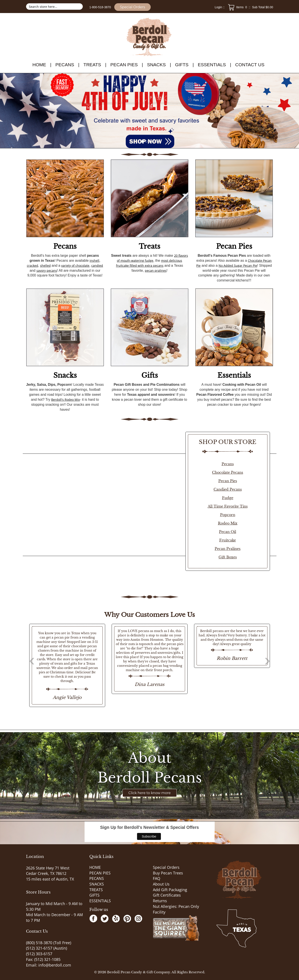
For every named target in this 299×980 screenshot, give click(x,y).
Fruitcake (228, 540)
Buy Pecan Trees (168, 873)
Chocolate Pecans (228, 472)
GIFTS (182, 65)
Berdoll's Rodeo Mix (65, 400)
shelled (45, 266)
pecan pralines (156, 271)
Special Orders (132, 7)
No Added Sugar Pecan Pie (238, 266)
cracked (33, 266)
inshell (94, 261)
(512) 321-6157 (39, 948)
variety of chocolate (75, 266)
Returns (160, 901)
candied (97, 266)
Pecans (65, 246)
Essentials (234, 375)
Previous (20, 665)
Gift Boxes (228, 557)
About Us (161, 884)
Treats (149, 246)
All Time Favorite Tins (228, 506)
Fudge (228, 498)
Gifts (150, 375)
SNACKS (156, 65)
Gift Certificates (167, 895)
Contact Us (250, 65)
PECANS (65, 65)
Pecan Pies (234, 246)
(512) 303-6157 (39, 954)
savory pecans (47, 271)
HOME (39, 65)
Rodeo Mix (228, 523)
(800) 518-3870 (39, 943)
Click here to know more (149, 793)
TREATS (92, 65)
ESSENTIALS (212, 65)
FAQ (157, 878)
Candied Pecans (228, 489)
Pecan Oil (228, 532)
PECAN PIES (124, 65)
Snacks (65, 375)
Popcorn (228, 515)
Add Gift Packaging (170, 890)
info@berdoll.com (55, 965)
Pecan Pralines (228, 549)
